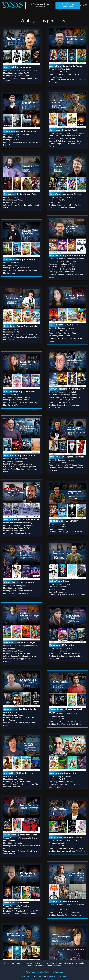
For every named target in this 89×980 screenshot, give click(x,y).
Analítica (38, 976)
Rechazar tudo (58, 972)
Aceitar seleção (44, 972)
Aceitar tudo (30, 972)
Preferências (50, 976)
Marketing (62, 976)
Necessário (27, 976)
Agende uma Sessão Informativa (40, 5)
